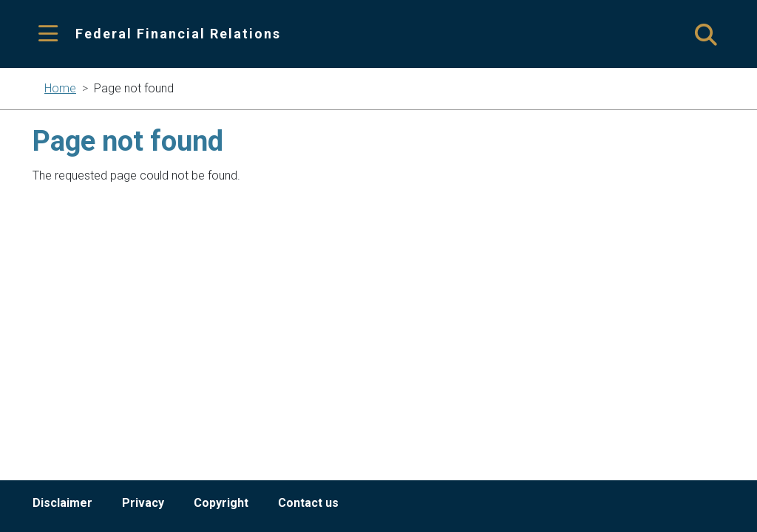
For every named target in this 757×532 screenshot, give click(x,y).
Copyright (221, 503)
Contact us (308, 503)
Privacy (143, 503)
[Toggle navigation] (48, 34)
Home (60, 88)
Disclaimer (62, 503)
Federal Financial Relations (178, 34)
